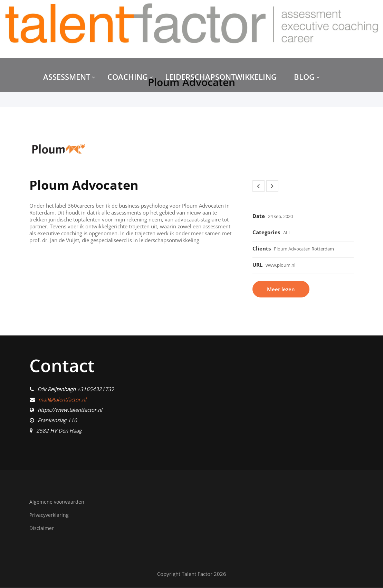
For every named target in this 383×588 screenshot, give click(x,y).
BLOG (307, 77)
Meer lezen (281, 290)
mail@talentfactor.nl (62, 400)
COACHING (130, 77)
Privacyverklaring (50, 515)
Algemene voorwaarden (58, 502)
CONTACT (61, 115)
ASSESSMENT (69, 77)
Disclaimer (42, 528)
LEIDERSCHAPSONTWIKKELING (221, 77)
